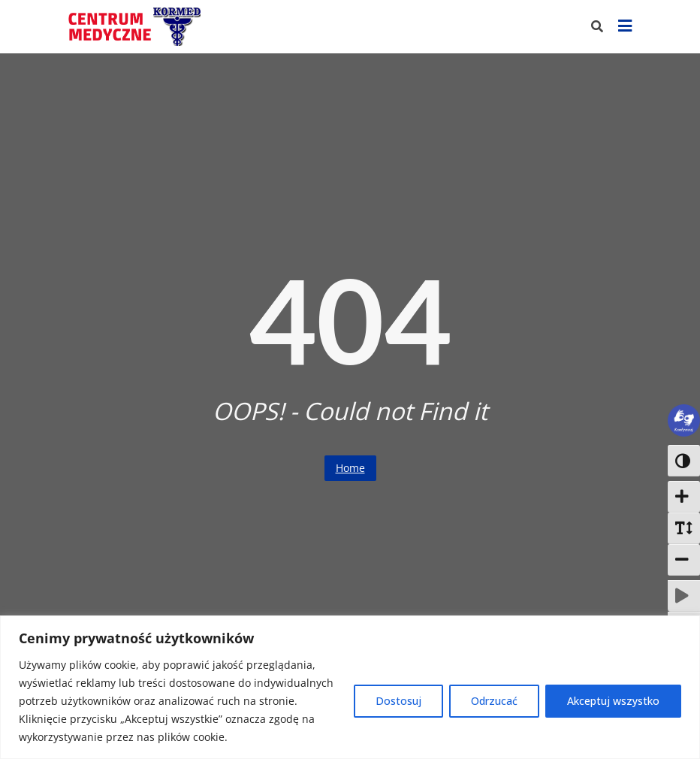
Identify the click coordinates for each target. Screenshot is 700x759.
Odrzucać (494, 701)
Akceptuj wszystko (613, 701)
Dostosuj (398, 701)
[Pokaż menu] (625, 27)
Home (350, 468)
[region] (350, 687)
